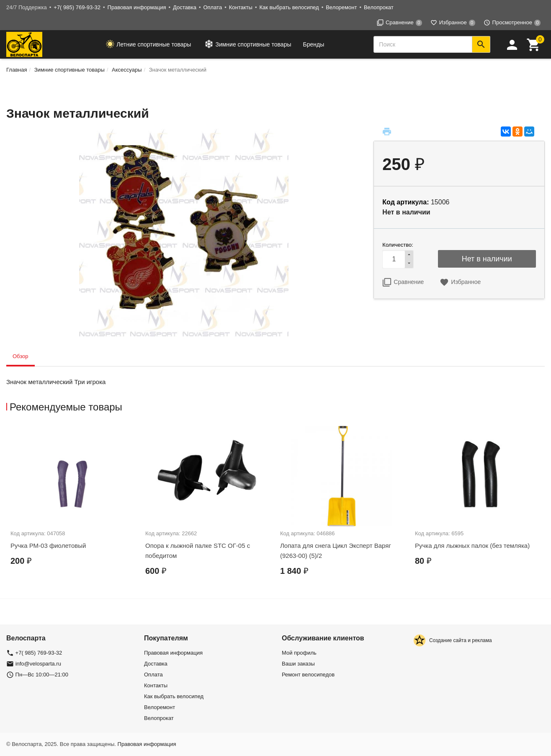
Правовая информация (137, 7)
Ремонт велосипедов (308, 675)
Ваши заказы (298, 664)
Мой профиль (299, 653)
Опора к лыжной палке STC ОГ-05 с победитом (198, 551)
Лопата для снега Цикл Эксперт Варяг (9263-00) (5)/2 (336, 551)
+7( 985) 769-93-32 (77, 7)
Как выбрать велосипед (289, 7)
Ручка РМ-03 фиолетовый (48, 546)
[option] (74, 503)
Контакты (241, 7)
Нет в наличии (487, 259)
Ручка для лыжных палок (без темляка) (472, 546)
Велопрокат (379, 7)
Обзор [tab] (21, 356)
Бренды (314, 44)
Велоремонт (341, 7)
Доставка (185, 7)
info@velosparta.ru (38, 664)
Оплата (212, 7)
